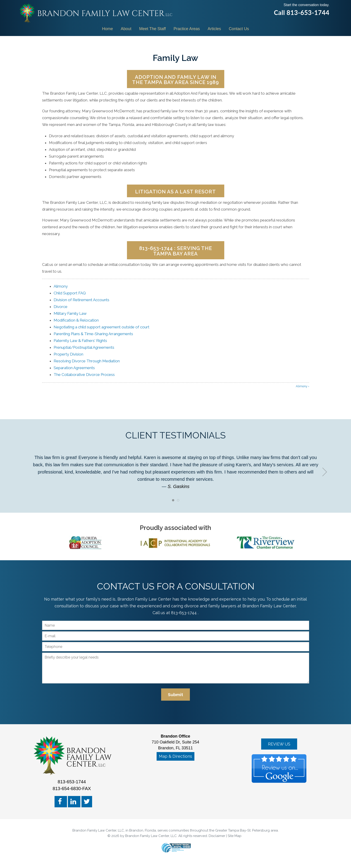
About (126, 29)
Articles (214, 29)
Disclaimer (217, 836)
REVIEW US (279, 744)
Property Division (68, 354)
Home (107, 29)
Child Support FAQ (70, 293)
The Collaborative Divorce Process (84, 375)
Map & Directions (175, 756)
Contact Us (239, 29)
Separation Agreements (74, 368)
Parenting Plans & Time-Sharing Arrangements (93, 334)
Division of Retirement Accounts (81, 300)
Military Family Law (70, 313)
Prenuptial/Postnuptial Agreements (84, 347)
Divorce (61, 307)
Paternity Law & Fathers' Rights (80, 341)
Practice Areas (187, 29)
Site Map (235, 836)
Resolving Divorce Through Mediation (87, 361)
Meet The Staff (152, 29)
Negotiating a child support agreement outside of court (101, 327)
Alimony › (302, 386)
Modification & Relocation (76, 320)
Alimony (61, 286)
